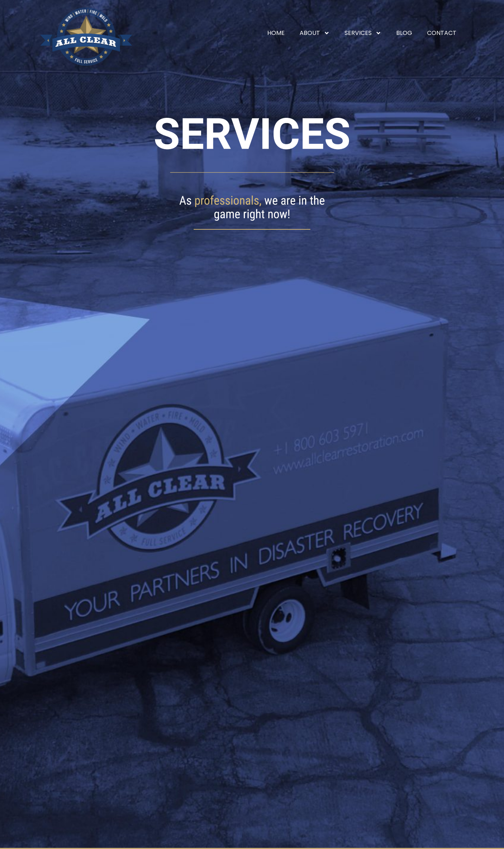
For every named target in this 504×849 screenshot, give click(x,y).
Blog (404, 33)
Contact (442, 33)
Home (276, 33)
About (315, 33)
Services (363, 33)
